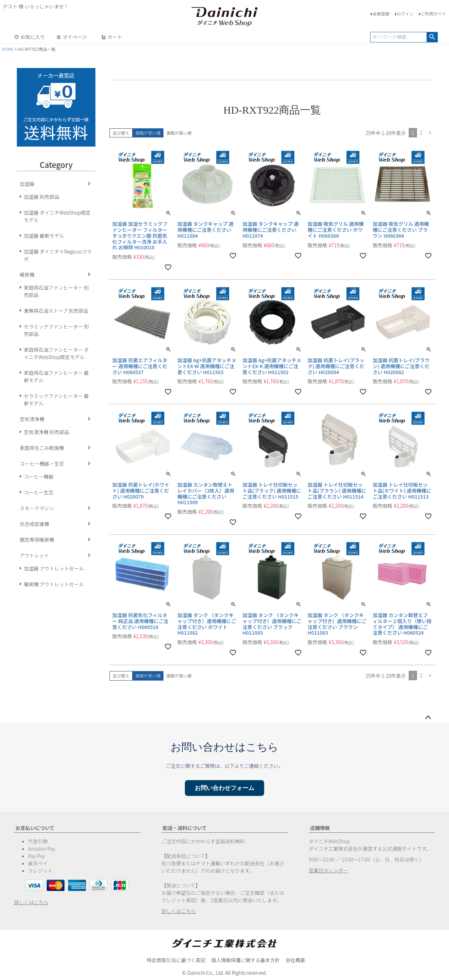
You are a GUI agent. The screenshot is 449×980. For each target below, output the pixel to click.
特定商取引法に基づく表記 (176, 960)
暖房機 (27, 275)
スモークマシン (37, 508)
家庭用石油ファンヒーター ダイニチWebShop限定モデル (56, 353)
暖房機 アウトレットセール (54, 584)
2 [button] (421, 133)
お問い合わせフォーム (224, 788)
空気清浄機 (32, 419)
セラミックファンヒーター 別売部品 (56, 330)
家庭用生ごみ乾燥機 (42, 448)
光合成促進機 (34, 524)
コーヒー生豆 (39, 492)
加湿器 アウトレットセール (54, 568)
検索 (432, 37)
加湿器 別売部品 (42, 197)
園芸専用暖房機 (37, 540)
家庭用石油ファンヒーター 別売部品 (56, 291)
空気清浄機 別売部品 (46, 432)
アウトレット (34, 555)
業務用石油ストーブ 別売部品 (56, 311)
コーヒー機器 (39, 477)
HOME (8, 49)
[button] (430, 133)
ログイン (405, 13)
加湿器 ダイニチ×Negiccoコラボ (58, 255)
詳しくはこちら (31, 902)
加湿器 (27, 184)
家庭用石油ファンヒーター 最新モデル (56, 376)
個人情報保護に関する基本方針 (246, 960)
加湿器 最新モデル (44, 236)
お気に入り (29, 37)
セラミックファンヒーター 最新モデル (56, 400)
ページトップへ (428, 718)
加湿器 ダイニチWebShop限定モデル (57, 216)
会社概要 (295, 960)
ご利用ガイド (434, 13)
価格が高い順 (179, 133)
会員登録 (381, 13)
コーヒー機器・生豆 (42, 464)
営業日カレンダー (328, 870)
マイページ (72, 37)
